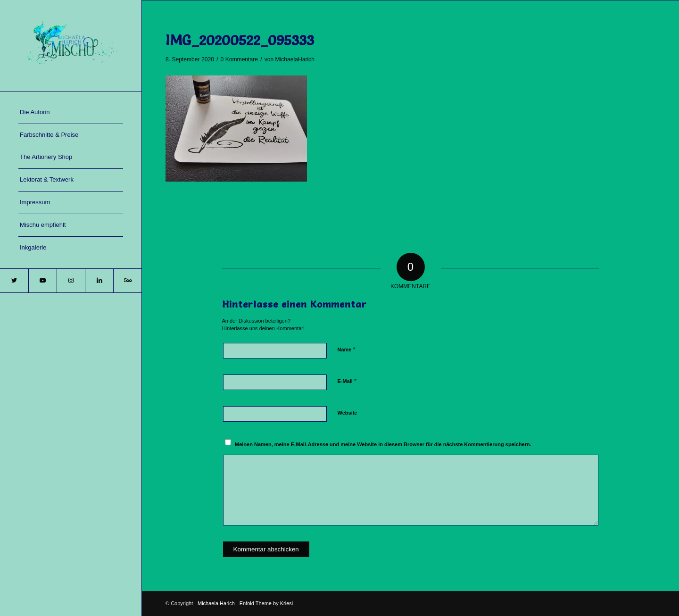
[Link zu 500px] (127, 281)
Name (347, 349)
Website (348, 413)
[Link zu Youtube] (42, 281)
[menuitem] (71, 113)
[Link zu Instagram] (71, 281)
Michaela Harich (216, 603)
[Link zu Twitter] (14, 281)
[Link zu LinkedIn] (99, 281)
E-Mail (347, 381)
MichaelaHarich (295, 59)
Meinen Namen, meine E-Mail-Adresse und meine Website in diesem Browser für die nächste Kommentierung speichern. (383, 444)
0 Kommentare (239, 59)
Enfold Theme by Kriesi (266, 603)
